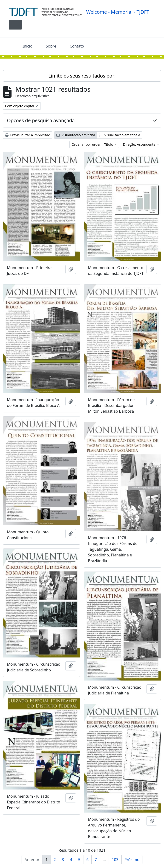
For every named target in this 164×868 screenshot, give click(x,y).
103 (115, 860)
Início (27, 46)
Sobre (51, 46)
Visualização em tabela (120, 135)
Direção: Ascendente (140, 144)
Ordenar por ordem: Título (93, 144)
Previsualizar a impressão (28, 135)
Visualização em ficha (76, 135)
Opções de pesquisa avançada (41, 120)
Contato (77, 46)
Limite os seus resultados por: (82, 76)
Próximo (132, 860)
